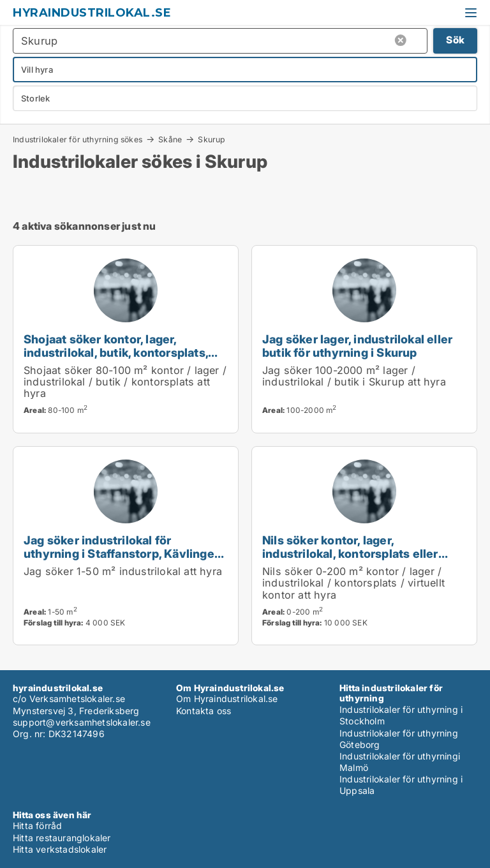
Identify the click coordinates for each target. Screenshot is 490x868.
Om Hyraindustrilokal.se (227, 699)
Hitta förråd (37, 826)
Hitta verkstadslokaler (60, 849)
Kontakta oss (204, 711)
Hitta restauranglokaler (62, 838)
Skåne (170, 139)
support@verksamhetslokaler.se (82, 722)
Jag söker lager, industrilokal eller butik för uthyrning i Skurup (357, 346)
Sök (455, 40)
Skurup (212, 140)
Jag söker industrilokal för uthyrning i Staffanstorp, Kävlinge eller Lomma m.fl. (119, 553)
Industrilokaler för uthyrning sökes (78, 139)
